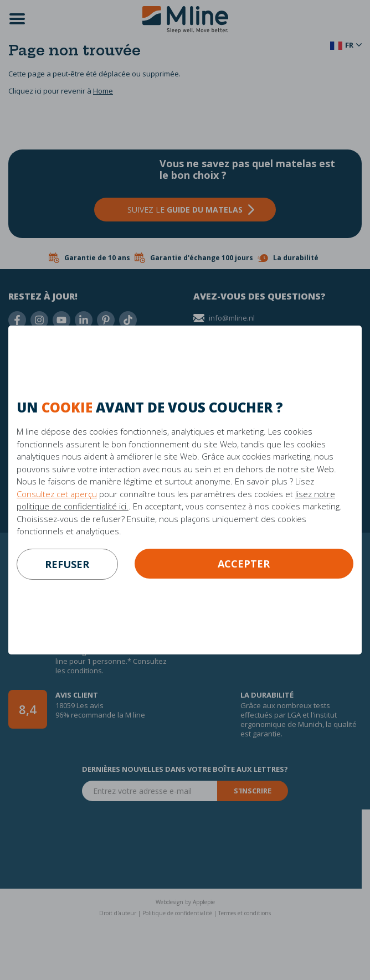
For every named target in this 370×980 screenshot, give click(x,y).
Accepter (244, 564)
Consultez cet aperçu (57, 494)
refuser (67, 564)
